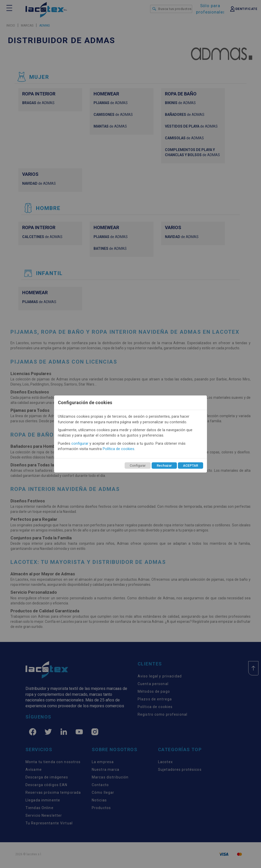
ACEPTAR (191, 466)
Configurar (138, 466)
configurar (80, 443)
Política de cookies (119, 449)
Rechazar (164, 466)
